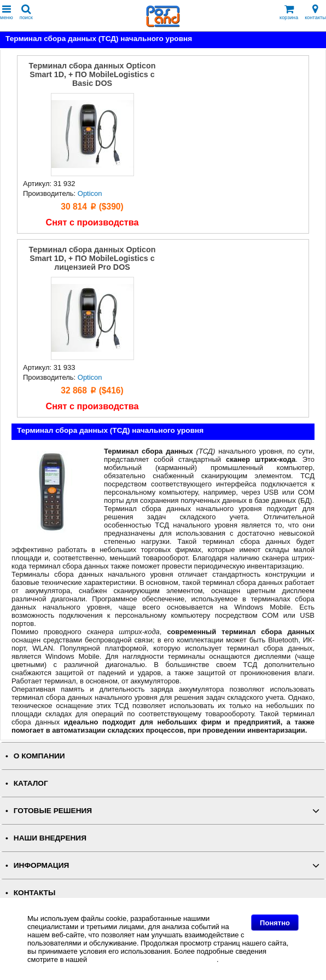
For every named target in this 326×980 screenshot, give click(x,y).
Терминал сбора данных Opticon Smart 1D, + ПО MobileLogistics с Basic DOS (92, 74)
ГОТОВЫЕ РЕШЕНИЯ (53, 811)
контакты (315, 12)
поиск (26, 12)
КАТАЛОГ (31, 783)
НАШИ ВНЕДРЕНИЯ (50, 838)
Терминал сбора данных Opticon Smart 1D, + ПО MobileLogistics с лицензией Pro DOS (92, 258)
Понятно (275, 923)
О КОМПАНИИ (39, 756)
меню (7, 12)
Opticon (90, 193)
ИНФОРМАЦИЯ (42, 865)
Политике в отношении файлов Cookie (153, 959)
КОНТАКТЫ (34, 893)
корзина (289, 12)
